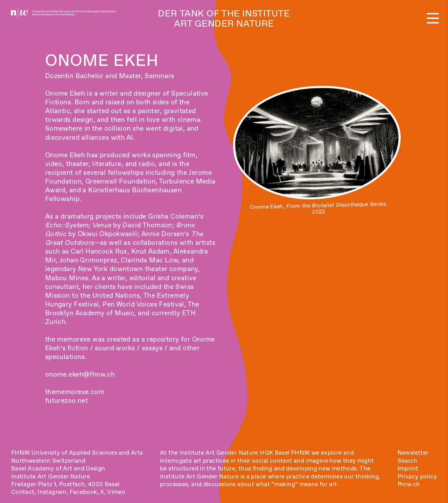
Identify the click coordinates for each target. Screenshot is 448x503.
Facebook (83, 492)
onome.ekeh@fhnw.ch (80, 374)
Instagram (52, 492)
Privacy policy (417, 476)
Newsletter (413, 453)
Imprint (408, 468)
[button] (433, 19)
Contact (23, 492)
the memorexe (68, 339)
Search (407, 461)
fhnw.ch (409, 484)
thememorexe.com (75, 392)
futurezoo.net (66, 401)
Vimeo (116, 492)
